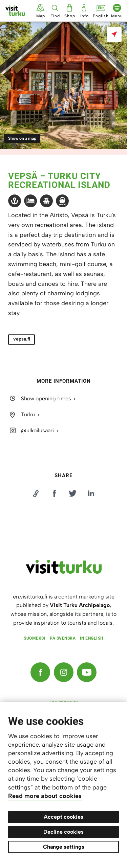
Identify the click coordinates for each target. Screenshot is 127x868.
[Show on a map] (114, 35)
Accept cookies (63, 817)
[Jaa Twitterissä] (73, 493)
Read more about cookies (45, 796)
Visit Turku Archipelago (80, 605)
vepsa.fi (22, 339)
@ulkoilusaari (37, 430)
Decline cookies (63, 832)
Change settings (64, 847)
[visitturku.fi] (64, 572)
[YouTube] (87, 672)
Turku (28, 414)
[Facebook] (40, 672)
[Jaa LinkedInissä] (91, 493)
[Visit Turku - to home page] (15, 11)
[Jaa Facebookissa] (54, 493)
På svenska (63, 638)
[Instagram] (64, 672)
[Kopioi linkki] (36, 493)
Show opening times (46, 399)
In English (92, 638)
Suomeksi (35, 638)
